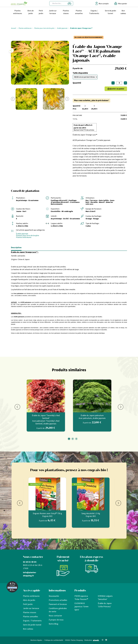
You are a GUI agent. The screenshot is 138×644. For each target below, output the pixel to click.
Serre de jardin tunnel (110, 12)
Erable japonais (62, 28)
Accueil (13, 28)
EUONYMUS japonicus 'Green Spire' (81, 607)
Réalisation (92, 640)
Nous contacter (55, 616)
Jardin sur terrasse (53, 12)
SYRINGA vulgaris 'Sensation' (105, 598)
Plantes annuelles (79, 12)
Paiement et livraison (58, 604)
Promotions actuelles (58, 600)
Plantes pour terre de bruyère (44, 28)
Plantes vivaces (66, 12)
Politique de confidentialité (54, 640)
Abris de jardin (31, 12)
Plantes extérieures (18, 12)
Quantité (77, 83)
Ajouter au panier (117, 89)
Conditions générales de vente (58, 610)
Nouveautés (54, 596)
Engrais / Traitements (94, 12)
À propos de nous (56, 620)
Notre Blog (53, 624)
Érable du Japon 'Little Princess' (105, 605)
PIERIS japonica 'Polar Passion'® (81, 598)
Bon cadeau (123, 12)
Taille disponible (80, 73)
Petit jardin (41, 12)
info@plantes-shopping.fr (30, 574)
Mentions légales (36, 640)
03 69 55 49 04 (30, 562)
